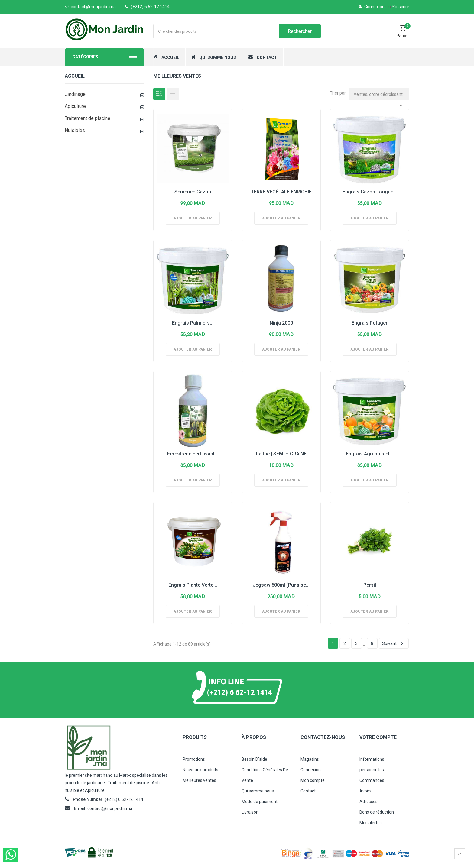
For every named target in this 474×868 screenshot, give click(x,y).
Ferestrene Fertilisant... (193, 454)
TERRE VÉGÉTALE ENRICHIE (281, 192)
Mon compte (313, 780)
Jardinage (75, 94)
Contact (308, 791)
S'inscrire (397, 7)
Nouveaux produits (200, 770)
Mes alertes (371, 823)
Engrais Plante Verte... (193, 585)
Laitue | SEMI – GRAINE (281, 454)
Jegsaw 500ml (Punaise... (281, 585)
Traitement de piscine (88, 118)
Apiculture (75, 106)
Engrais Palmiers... (193, 323)
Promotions (194, 759)
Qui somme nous (258, 791)
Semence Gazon (193, 192)
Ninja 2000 (281, 323)
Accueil (75, 76)
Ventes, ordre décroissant (379, 96)
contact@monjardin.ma (110, 808)
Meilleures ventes (199, 780)
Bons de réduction (377, 812)
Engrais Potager (370, 323)
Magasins (310, 759)
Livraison (250, 812)
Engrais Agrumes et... (370, 454)
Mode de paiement (260, 802)
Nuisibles (75, 130)
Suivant (394, 644)
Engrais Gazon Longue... (370, 192)
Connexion (372, 7)
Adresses (368, 802)
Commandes (372, 780)
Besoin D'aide (254, 759)
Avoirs (365, 791)
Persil (370, 585)
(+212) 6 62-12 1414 (150, 7)
